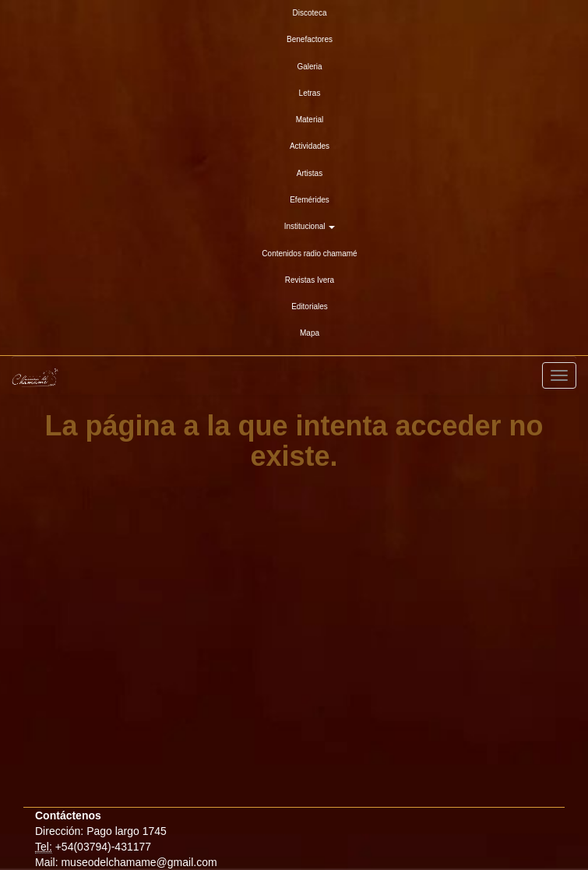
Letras (310, 93)
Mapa (310, 333)
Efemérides (310, 200)
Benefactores (310, 39)
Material (310, 120)
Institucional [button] (310, 226)
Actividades (310, 146)
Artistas (310, 173)
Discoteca (310, 13)
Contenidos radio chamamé (309, 254)
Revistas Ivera (310, 280)
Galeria (309, 67)
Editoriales (310, 306)
